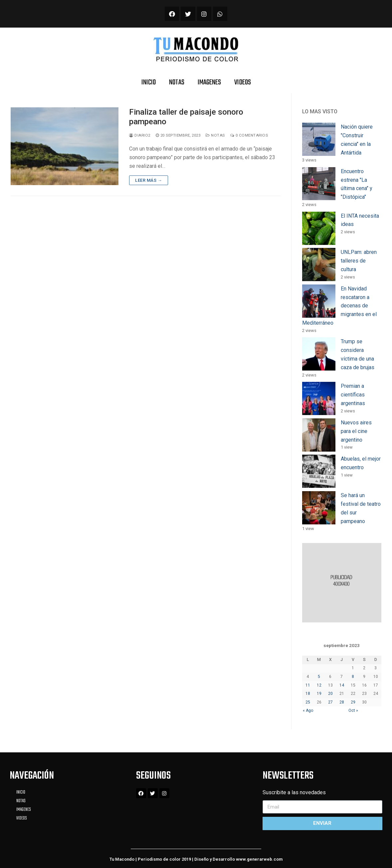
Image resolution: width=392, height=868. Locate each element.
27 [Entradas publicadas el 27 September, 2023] (330, 702)
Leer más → (149, 180)
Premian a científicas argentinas (353, 395)
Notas (215, 135)
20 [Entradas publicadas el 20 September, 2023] (330, 694)
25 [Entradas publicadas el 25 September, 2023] (308, 702)
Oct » (353, 710)
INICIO (149, 82)
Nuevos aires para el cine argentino (356, 431)
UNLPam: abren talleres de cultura (359, 261)
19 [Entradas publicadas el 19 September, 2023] (319, 694)
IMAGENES (209, 82)
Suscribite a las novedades (294, 792)
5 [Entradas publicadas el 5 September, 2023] (319, 677)
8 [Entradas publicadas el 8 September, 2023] (353, 677)
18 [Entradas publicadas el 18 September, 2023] (308, 694)
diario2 (140, 135)
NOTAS (177, 82)
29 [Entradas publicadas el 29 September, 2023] (353, 702)
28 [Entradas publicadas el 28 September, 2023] (342, 702)
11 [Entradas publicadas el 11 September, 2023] (308, 685)
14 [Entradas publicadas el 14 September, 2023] (342, 685)
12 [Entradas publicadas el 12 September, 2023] (319, 685)
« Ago (308, 710)
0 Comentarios (249, 135)
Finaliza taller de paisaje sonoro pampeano (186, 117)
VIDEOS (243, 82)
